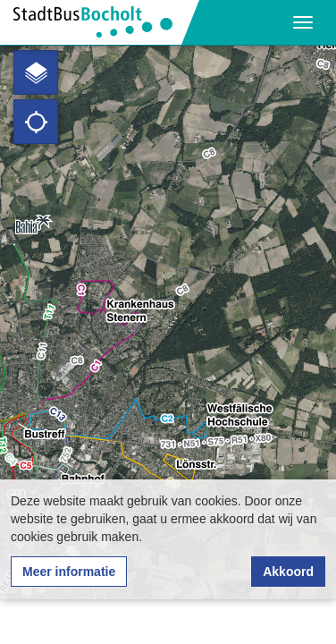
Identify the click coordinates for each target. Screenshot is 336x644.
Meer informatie (69, 572)
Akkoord (288, 572)
